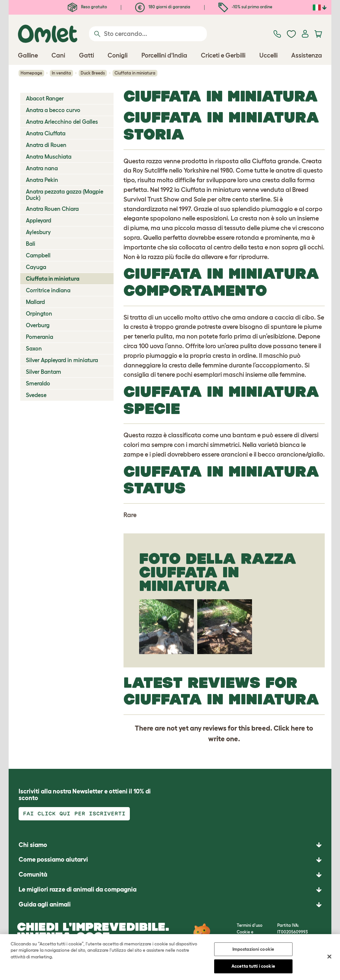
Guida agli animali (45, 904)
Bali (31, 244)
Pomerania (40, 337)
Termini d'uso (250, 925)
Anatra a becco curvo (53, 110)
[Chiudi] (329, 958)
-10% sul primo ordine (245, 7)
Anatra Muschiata (49, 157)
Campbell (38, 255)
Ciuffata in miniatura (53, 279)
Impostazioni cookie (253, 950)
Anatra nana (42, 168)
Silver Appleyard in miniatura (62, 360)
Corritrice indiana (48, 290)
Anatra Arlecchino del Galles (62, 122)
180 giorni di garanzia (163, 7)
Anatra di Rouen (46, 145)
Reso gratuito (87, 7)
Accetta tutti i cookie (253, 967)
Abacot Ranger (45, 98)
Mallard (35, 302)
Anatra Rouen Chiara (52, 209)
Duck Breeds (93, 73)
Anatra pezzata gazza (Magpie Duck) (65, 195)
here (298, 728)
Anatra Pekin (42, 180)
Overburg (38, 325)
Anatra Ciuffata (46, 133)
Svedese (36, 395)
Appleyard (39, 220)
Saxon (34, 349)
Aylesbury (38, 232)
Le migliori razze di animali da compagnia (78, 889)
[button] (170, 905)
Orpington (39, 314)
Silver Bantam (43, 372)
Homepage (31, 73)
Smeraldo (38, 383)
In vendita (61, 73)
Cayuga (36, 267)
